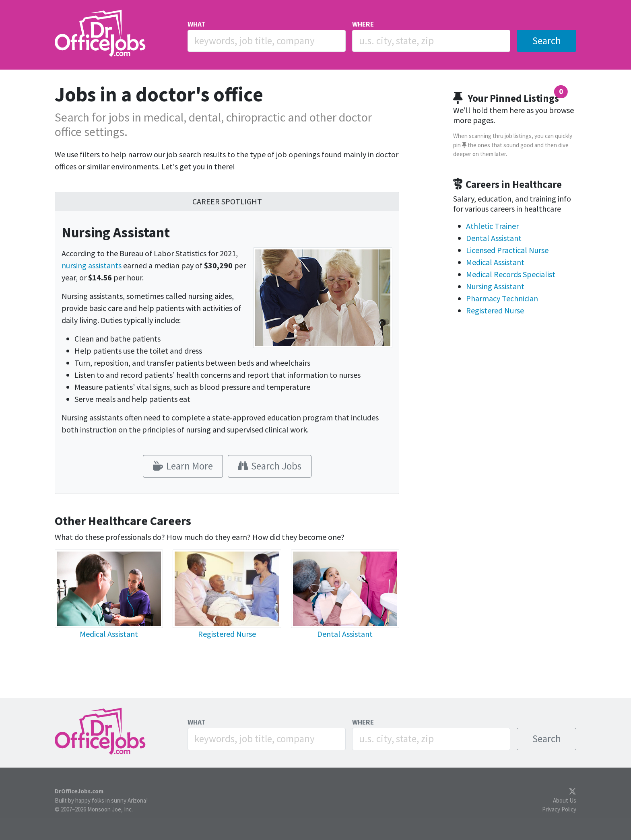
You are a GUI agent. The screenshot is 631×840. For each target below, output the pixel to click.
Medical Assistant (109, 634)
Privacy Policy (559, 809)
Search (547, 41)
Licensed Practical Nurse (507, 250)
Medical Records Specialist (511, 274)
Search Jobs (270, 466)
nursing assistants (92, 265)
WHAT (197, 24)
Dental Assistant (345, 634)
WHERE (363, 24)
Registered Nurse (227, 634)
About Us (565, 800)
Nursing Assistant (495, 286)
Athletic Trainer (492, 226)
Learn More (183, 466)
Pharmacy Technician (502, 298)
